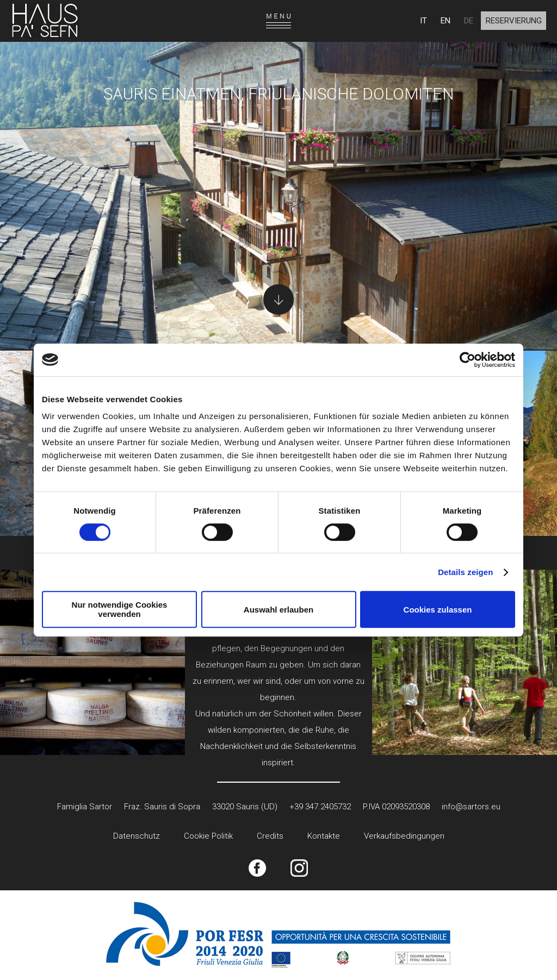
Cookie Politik (208, 836)
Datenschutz (137, 836)
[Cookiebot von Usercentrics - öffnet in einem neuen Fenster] (468, 360)
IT (423, 21)
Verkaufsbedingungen (404, 836)
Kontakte (324, 836)
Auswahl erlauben (278, 610)
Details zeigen (465, 572)
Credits (270, 836)
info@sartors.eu (471, 807)
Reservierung (514, 21)
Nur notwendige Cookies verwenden (120, 609)
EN (445, 21)
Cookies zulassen (438, 610)
